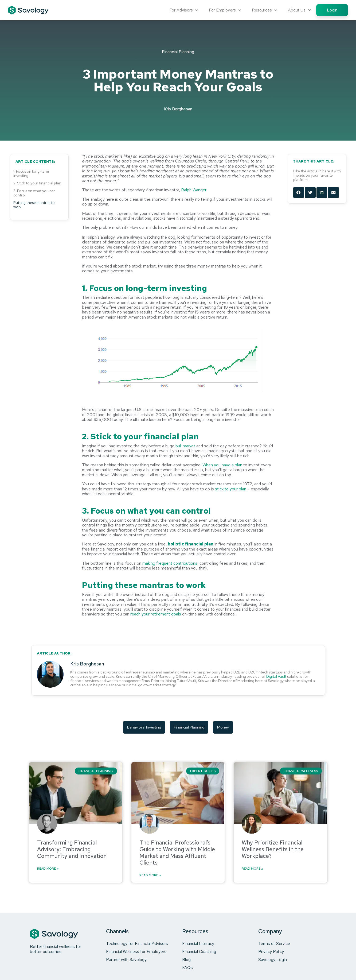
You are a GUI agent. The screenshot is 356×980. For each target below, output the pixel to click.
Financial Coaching (199, 952)
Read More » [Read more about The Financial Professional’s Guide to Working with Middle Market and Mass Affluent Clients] (150, 876)
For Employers (225, 10)
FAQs (187, 968)
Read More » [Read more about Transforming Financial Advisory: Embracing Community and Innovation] (48, 869)
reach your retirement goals (156, 614)
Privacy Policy (271, 952)
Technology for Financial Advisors (137, 944)
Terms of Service (274, 944)
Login (332, 10)
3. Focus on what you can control (34, 193)
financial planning (189, 727)
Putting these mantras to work (34, 205)
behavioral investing (144, 727)
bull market (185, 446)
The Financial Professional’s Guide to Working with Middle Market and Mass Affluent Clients (177, 853)
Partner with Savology (126, 960)
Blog (186, 960)
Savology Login (273, 960)
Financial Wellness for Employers (136, 952)
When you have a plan (222, 465)
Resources (265, 10)
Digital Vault (276, 676)
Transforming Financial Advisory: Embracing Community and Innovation (72, 849)
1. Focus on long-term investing (31, 173)
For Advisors (184, 10)
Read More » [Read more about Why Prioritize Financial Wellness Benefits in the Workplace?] (253, 869)
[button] (299, 193)
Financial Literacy (198, 944)
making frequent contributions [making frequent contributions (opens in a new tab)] (170, 563)
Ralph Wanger (194, 190)
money (223, 727)
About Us (299, 10)
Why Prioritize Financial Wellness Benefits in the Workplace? (273, 849)
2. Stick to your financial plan (37, 183)
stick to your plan (231, 489)
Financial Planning (178, 52)
